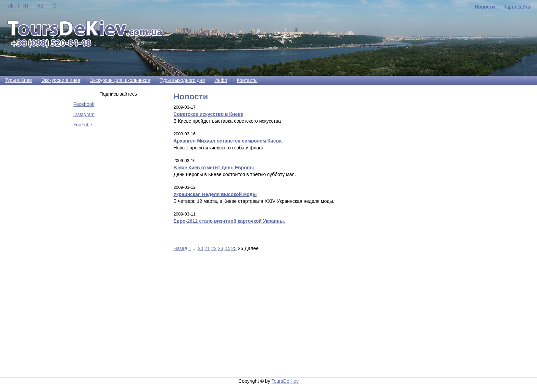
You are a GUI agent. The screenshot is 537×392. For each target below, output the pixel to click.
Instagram (84, 114)
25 (234, 248)
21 (207, 248)
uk (11, 6)
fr (55, 6)
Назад (180, 248)
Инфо (221, 80)
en (41, 6)
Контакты (247, 80)
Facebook (84, 104)
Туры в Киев (18, 80)
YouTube (83, 125)
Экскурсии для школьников (120, 80)
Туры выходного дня (182, 80)
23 (221, 248)
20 (201, 248)
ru (26, 6)
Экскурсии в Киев (61, 80)
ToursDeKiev (285, 381)
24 (227, 248)
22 (214, 248)
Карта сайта (517, 7)
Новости (485, 7)
